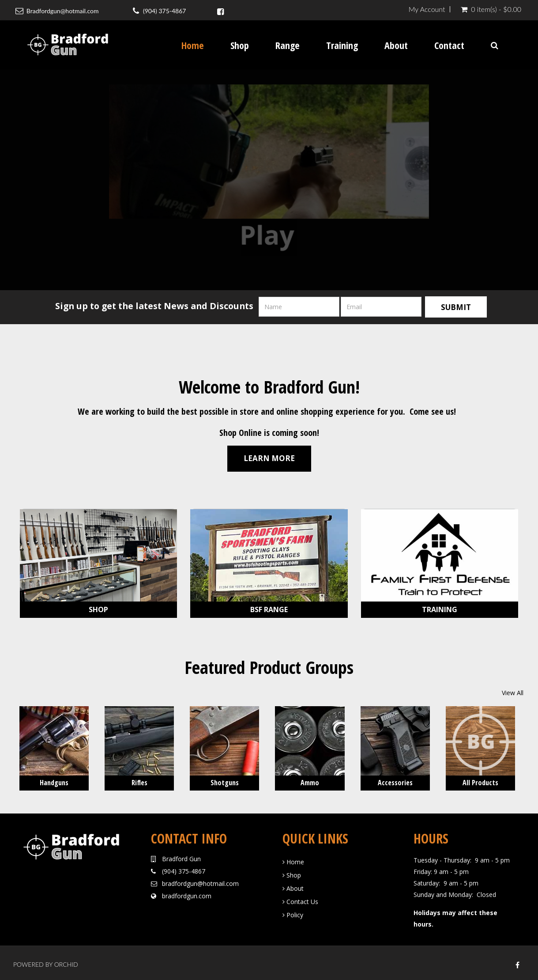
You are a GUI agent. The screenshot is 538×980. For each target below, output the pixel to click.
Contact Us (300, 899)
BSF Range (269, 608)
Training (342, 45)
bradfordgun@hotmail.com (200, 881)
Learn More (269, 456)
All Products (480, 781)
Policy (293, 913)
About (396, 45)
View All (513, 691)
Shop (240, 45)
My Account (427, 9)
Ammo (310, 781)
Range (288, 45)
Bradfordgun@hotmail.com (62, 11)
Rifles (139, 781)
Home (193, 45)
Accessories (395, 781)
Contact (449, 45)
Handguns (54, 781)
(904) (169, 869)
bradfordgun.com (187, 894)
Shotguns (225, 781)
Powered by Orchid (46, 962)
